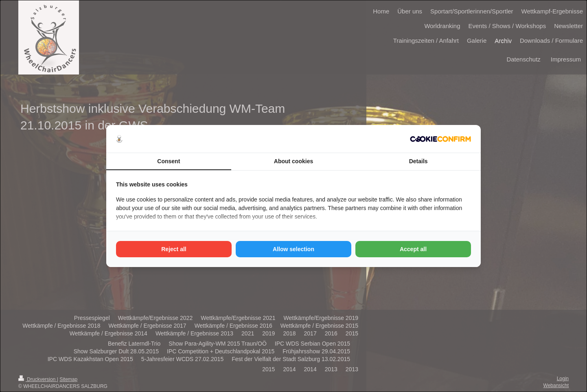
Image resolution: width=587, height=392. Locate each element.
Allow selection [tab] (293, 249)
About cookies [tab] (293, 161)
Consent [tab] (169, 161)
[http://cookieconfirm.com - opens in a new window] (440, 139)
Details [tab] (418, 161)
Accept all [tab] (413, 249)
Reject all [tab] (174, 249)
